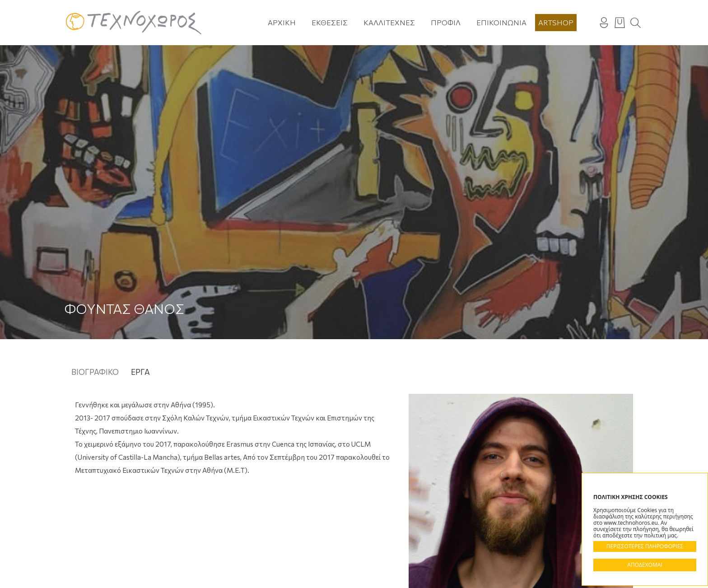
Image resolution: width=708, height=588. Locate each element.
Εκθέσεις (330, 22)
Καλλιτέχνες (389, 22)
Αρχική (282, 22)
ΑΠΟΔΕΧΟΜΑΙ (645, 565)
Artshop (556, 22)
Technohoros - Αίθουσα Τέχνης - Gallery (134, 23)
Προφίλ (446, 22)
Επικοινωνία (501, 22)
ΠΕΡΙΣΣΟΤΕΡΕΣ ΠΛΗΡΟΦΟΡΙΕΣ (645, 546)
